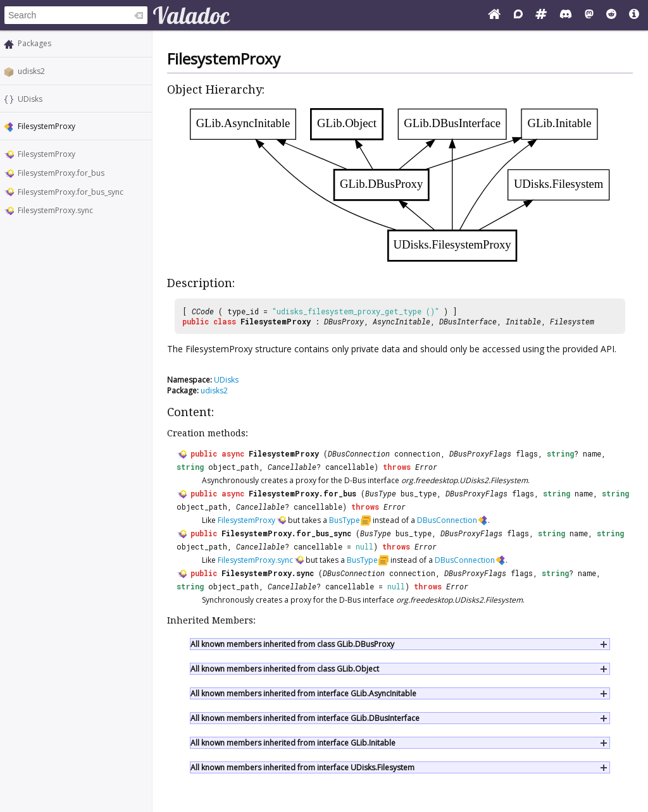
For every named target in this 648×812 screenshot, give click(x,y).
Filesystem (572, 321)
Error (426, 467)
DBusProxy (344, 321)
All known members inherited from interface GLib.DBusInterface (305, 718)
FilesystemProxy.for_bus (61, 173)
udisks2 (31, 71)
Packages (34, 43)
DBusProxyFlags (480, 453)
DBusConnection (359, 453)
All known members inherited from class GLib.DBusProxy (292, 644)
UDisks (30, 99)
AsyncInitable (402, 321)
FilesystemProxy (47, 154)
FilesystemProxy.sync (55, 210)
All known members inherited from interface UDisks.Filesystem (302, 767)
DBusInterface (468, 321)
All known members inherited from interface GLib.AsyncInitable (303, 693)
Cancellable (292, 467)
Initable (523, 321)
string (560, 453)
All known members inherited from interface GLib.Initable (293, 743)
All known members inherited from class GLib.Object (285, 669)
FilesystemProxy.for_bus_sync (71, 192)
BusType (381, 493)
